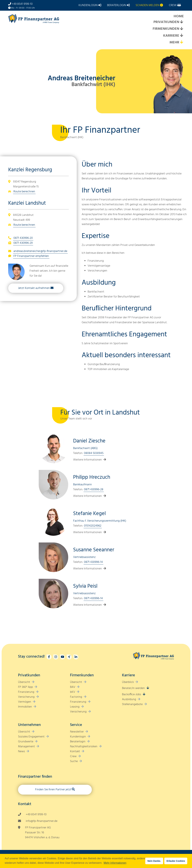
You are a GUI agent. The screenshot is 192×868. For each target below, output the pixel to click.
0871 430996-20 (23, 238)
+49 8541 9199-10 (22, 4)
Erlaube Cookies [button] (176, 861)
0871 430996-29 (23, 243)
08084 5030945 (94, 453)
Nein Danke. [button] (154, 861)
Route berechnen (24, 192)
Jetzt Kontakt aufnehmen (34, 288)
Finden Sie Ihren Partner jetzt (53, 790)
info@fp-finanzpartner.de (42, 821)
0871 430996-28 (94, 490)
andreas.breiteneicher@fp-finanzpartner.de (40, 251)
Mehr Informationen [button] (115, 863)
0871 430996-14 (93, 562)
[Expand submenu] (182, 22)
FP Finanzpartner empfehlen (31, 256)
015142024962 (93, 526)
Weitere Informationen (87, 460)
